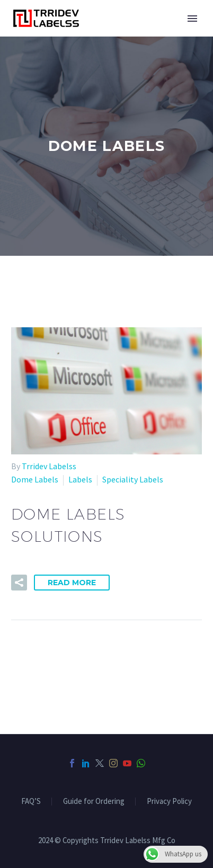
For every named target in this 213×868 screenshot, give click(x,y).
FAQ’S (31, 802)
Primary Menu (192, 19)
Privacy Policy (169, 802)
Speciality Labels (133, 479)
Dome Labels (35, 479)
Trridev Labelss (49, 466)
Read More (72, 583)
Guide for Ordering (94, 802)
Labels (80, 479)
